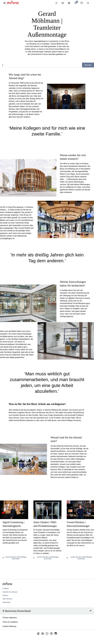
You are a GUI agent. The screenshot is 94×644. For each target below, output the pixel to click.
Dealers (5, 595)
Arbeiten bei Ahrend (10, 592)
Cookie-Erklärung (9, 626)
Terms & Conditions (10, 622)
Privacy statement (10, 618)
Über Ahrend (7, 599)
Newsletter (7, 602)
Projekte (6, 588)
